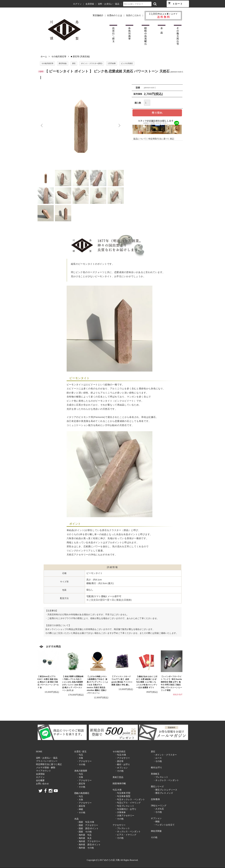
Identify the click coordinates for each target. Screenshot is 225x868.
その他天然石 (119, 752)
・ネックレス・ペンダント (128, 832)
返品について (140, 139)
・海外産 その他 (85, 848)
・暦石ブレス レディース (165, 790)
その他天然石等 (59, 56)
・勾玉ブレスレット (125, 806)
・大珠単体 (120, 812)
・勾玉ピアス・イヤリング (128, 803)
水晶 (76, 819)
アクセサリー (119, 825)
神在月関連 (156, 831)
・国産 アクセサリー (87, 825)
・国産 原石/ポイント (88, 828)
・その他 (81, 764)
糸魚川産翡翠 (81, 771)
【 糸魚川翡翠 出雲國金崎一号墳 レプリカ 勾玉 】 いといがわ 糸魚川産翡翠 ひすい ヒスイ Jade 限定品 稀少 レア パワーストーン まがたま (73, 683)
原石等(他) (63, 63)
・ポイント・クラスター (165, 755)
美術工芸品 (118, 777)
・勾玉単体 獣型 (123, 796)
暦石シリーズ (157, 787)
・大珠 (80, 758)
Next (119, 126)
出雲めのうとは (115, 15)
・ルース (157, 758)
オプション (156, 818)
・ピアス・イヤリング (126, 835)
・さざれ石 (159, 809)
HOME (39, 752)
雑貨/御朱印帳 (119, 784)
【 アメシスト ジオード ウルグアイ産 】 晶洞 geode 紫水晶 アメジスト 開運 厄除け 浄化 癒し (122, 681)
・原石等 (81, 784)
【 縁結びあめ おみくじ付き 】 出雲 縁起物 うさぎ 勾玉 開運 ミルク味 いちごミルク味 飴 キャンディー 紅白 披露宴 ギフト (147, 682)
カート (175, 3)
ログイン (77, 4)
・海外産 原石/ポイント (89, 845)
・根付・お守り (122, 764)
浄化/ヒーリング (159, 806)
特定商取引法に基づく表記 (161, 139)
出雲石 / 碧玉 (80, 752)
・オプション (121, 768)
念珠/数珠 (155, 799)
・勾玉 (80, 755)
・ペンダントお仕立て (164, 825)
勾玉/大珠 (117, 790)
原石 (74, 63)
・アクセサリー (84, 761)
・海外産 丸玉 (84, 838)
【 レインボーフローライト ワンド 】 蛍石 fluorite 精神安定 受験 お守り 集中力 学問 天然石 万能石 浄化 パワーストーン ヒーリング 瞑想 (171, 683)
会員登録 (90, 4)
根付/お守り (157, 768)
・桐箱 (156, 822)
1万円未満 (112, 63)
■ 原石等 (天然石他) (80, 56)
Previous (42, 126)
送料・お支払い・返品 (109, 4)
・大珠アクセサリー (125, 816)
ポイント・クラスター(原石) (92, 63)
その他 (154, 837)
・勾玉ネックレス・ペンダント (130, 799)
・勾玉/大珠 (121, 755)
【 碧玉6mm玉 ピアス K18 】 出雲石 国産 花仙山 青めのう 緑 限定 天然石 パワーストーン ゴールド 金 (48, 682)
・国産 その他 (84, 832)
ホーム (44, 56)
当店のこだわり (133, 15)
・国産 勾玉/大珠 (85, 822)
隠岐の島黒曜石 (82, 793)
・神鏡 (80, 809)
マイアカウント (43, 771)
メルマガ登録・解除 (46, 768)
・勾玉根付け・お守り (126, 809)
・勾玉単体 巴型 (123, 793)
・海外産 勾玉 (84, 835)
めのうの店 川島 (42, 4)
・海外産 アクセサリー (88, 841)
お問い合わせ (42, 784)
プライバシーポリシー (47, 761)
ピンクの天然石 (127, 63)
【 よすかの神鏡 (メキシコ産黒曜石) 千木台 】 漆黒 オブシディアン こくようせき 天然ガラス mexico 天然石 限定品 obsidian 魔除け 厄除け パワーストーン (97, 685)
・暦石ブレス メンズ (163, 793)
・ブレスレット (122, 828)
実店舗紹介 (98, 15)
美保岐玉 (155, 774)
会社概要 (40, 780)
